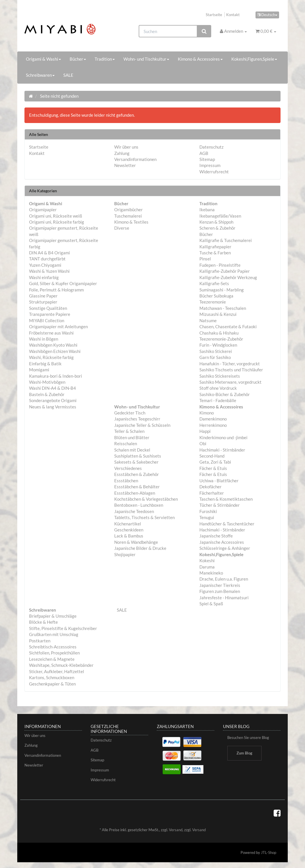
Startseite (214, 15)
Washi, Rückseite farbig (51, 357)
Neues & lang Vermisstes (53, 407)
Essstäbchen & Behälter (137, 487)
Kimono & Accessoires (200, 59)
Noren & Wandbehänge (136, 542)
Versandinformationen (135, 159)
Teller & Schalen (129, 431)
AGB (204, 153)
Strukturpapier (43, 302)
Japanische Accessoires (222, 542)
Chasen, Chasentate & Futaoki (228, 327)
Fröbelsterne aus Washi (51, 333)
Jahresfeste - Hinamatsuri (224, 598)
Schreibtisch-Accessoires (53, 647)
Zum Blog (244, 753)
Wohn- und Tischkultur (146, 59)
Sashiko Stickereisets (220, 376)
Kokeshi (207, 560)
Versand (176, 830)
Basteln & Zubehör (47, 394)
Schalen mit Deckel (132, 450)
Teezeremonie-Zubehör (221, 339)
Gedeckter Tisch (130, 413)
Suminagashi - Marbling (222, 290)
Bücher (78, 59)
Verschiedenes (128, 468)
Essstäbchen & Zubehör (137, 474)
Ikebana (207, 210)
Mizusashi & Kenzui (218, 314)
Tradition (105, 59)
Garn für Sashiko (215, 357)
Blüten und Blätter (132, 437)
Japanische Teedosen (134, 511)
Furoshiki (208, 511)
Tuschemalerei (128, 216)
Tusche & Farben (215, 253)
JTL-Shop (269, 852)
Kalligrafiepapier (215, 247)
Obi (203, 443)
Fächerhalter (212, 493)
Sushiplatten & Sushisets (138, 456)
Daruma (207, 567)
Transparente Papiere (50, 314)
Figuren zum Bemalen (220, 591)
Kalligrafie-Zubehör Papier (225, 271)
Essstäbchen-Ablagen (135, 493)
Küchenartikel (128, 524)
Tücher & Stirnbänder (220, 505)
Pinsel (205, 259)
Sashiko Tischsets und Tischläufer (231, 370)
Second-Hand (212, 456)
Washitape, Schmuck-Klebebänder (61, 665)
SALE (68, 75)
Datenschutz (211, 147)
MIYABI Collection (47, 320)
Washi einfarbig (44, 277)
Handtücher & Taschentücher (227, 524)
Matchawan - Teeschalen (223, 308)
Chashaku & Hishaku (219, 333)
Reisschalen (126, 443)
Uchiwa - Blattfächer (219, 481)
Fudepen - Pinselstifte (220, 265)
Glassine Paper (43, 296)
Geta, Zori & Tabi (215, 462)
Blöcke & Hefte (43, 622)
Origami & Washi (43, 59)
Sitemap (207, 159)
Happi (205, 431)
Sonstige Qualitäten (48, 308)
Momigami (39, 370)
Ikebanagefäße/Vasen (220, 216)
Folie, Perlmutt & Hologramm (56, 290)
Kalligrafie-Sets (214, 283)
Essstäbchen (126, 481)
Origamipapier (43, 210)
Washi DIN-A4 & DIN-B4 (53, 388)
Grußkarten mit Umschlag (54, 634)
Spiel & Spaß (211, 604)
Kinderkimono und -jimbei (223, 437)
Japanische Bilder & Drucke (140, 548)
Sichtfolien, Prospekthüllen (54, 653)
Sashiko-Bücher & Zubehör (225, 394)
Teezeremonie (213, 302)
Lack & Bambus (129, 536)
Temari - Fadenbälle (218, 400)
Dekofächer (210, 487)
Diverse (122, 228)
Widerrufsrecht (214, 172)
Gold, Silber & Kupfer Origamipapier (63, 283)
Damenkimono (213, 419)
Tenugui (207, 517)
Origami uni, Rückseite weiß (56, 216)
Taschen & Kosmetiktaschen (226, 499)
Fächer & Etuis (213, 468)
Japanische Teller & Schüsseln (142, 425)
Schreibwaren (40, 75)
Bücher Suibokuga (216, 296)
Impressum (210, 165)
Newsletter (125, 165)
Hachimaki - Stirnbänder (222, 450)
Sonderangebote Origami (53, 400)
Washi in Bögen (44, 339)
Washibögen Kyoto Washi (53, 345)
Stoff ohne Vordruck (218, 388)
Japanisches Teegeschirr (137, 419)
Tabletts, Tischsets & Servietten (144, 517)
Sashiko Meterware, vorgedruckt (230, 382)
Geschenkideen (129, 530)
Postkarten (40, 641)
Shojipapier (125, 554)
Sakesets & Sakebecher (136, 462)
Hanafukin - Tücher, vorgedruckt (230, 364)
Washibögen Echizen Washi (55, 351)
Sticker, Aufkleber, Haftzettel (57, 671)
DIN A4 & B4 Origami (49, 253)
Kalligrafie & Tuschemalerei (226, 240)
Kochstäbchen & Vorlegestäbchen (146, 499)
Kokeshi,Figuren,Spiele (254, 59)
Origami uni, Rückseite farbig (57, 222)
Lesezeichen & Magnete (52, 659)
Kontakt (233, 15)
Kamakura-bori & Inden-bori (56, 376)
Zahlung (122, 153)
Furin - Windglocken (218, 345)
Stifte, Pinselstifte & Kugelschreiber (63, 628)
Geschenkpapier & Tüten (52, 684)
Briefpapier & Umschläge (53, 616)
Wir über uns (126, 147)
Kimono (207, 413)
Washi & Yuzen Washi (49, 271)
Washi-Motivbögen (47, 382)
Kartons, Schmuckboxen (52, 677)
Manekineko (211, 573)
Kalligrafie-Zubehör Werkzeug (228, 277)
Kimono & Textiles (131, 222)
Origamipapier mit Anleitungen (58, 327)
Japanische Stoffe (216, 536)
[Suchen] (168, 31)
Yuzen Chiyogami (45, 265)
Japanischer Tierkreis (220, 585)
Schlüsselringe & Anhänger (225, 548)
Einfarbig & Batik (45, 364)
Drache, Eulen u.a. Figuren (224, 579)
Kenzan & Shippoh (216, 222)
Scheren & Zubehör (217, 228)
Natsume (208, 320)
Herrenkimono (213, 425)
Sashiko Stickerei (216, 351)
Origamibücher (128, 210)
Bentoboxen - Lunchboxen (139, 505)
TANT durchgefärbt (47, 259)
